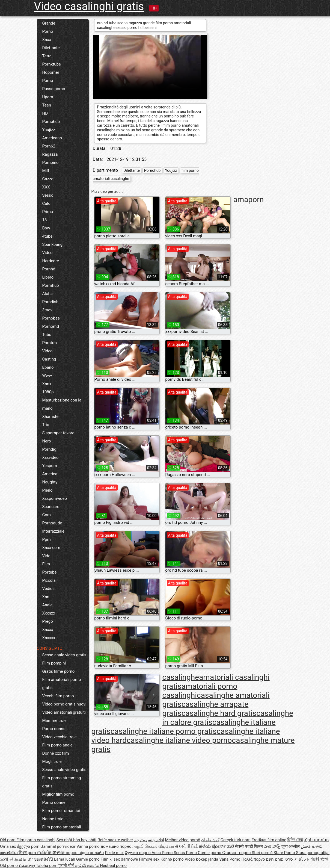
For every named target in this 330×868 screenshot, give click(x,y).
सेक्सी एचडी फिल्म (249, 846)
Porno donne (54, 729)
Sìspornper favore (58, 433)
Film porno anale (57, 745)
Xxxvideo (50, 457)
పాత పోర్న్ (273, 846)
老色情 (59, 853)
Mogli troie (52, 761)
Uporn (48, 97)
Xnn (46, 597)
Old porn (8, 840)
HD (45, 113)
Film (46, 564)
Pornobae (51, 318)
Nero (47, 441)
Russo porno (54, 89)
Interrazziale (53, 531)
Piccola (49, 580)
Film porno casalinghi (36, 840)
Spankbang (53, 244)
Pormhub (51, 285)
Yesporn (50, 466)
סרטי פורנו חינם (279, 859)
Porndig (49, 449)
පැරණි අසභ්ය (87, 866)
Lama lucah (65, 859)
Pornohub (51, 122)
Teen (47, 105)
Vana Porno (230, 859)
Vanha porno (88, 846)
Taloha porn (47, 866)
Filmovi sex (149, 859)
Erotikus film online (269, 840)
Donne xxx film (56, 753)
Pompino (50, 163)
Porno (48, 31)
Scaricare (51, 507)
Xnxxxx (49, 638)
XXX (46, 187)
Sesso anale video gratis (64, 655)
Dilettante (51, 48)
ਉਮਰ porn (28, 853)
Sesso (48, 195)
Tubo (47, 335)
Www (47, 376)
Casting (49, 359)
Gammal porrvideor (58, 846)
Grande (49, 23)
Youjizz (49, 130)
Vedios (49, 589)
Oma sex (8, 846)
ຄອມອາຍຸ (27, 866)
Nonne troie (53, 819)
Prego (48, 621)
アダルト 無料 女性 (311, 859)
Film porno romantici (61, 811)
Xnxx (47, 40)
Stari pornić (263, 853)
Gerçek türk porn (236, 840)
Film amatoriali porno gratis (62, 684)
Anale (47, 605)
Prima (48, 212)
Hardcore (51, 261)
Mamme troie (54, 721)
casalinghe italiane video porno (179, 740)
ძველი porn (29, 846)
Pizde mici (114, 853)
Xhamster (51, 417)
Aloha (47, 294)
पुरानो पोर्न (66, 866)
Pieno (47, 490)
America (50, 474)
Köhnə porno (173, 859)
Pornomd (51, 326)
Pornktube (52, 64)
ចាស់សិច (45, 853)
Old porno (9, 866)
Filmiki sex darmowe (119, 859)
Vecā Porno (163, 853)
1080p (48, 392)
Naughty (50, 482)
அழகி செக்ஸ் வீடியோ (153, 846)
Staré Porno (285, 853)
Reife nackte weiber (115, 840)
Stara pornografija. (313, 853)
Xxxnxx (49, 613)
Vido (46, 556)
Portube (50, 572)
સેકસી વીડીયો (186, 846)
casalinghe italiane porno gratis (164, 731)
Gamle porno (210, 853)
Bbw (46, 228)
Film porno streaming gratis (62, 782)
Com (47, 515)
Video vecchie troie (60, 737)
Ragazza (50, 154)
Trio (46, 425)
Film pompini (54, 663)
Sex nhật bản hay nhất (77, 840)
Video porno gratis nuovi (64, 704)
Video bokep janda (201, 859)
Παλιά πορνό (254, 859)
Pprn (47, 539)
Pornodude (52, 523)
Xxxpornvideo (55, 498)
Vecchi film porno (58, 696)
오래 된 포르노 (14, 859)
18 (45, 220)
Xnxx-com (51, 548)
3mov (47, 310)
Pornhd (49, 269)
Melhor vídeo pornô (183, 840)
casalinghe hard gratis (219, 713)
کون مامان (210, 840)
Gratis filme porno (59, 671)
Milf (46, 171)
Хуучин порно (138, 853)
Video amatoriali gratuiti (64, 712)
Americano (52, 138)
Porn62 (49, 146)
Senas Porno (186, 853)
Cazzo (48, 179)
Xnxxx (48, 630)
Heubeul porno (113, 866)
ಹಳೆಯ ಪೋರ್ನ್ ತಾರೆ (217, 846)
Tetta (47, 56)
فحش (306, 846)
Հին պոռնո (317, 840)
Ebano (48, 367)
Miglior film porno (58, 794)
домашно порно (116, 846)
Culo (46, 203)
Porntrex (50, 343)
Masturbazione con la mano (62, 404)
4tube (47, 236)
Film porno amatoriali (62, 827)
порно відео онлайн (85, 853)
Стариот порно (237, 853)
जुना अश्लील (291, 846)
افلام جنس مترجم (149, 840)
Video (47, 253)
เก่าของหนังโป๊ (41, 859)
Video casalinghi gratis (89, 6)
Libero (48, 277)
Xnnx (47, 384)
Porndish (50, 302)
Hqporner (51, 72)
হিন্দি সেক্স (295, 840)
